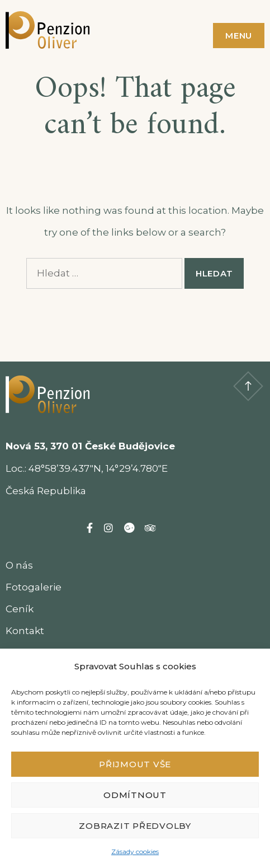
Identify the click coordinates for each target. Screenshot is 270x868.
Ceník (20, 609)
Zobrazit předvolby (135, 826)
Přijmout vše (135, 764)
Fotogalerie (34, 587)
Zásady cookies (135, 851)
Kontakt (25, 631)
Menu (239, 36)
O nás (19, 565)
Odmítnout (135, 795)
